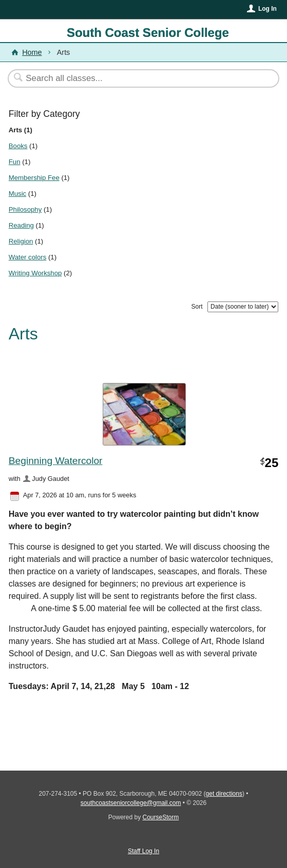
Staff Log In (143, 851)
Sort (197, 307)
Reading (21, 225)
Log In (267, 9)
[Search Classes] (138, 78)
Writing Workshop (35, 273)
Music (17, 194)
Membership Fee (34, 178)
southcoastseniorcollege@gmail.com (131, 803)
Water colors (28, 257)
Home (32, 52)
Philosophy (25, 209)
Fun (15, 162)
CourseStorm (161, 817)
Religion (21, 241)
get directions (224, 794)
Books (18, 146)
